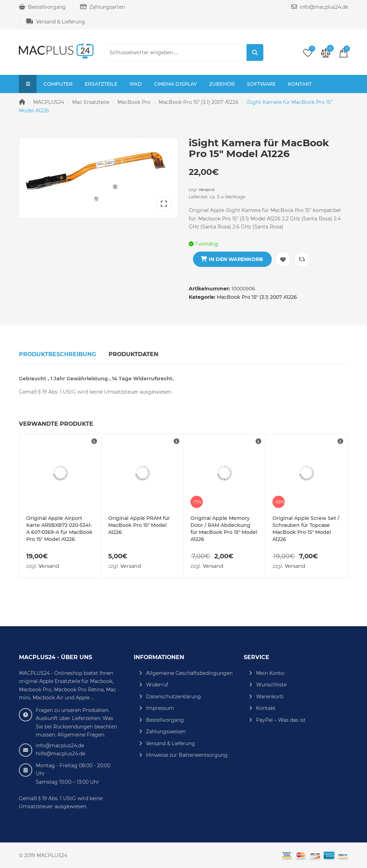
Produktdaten (133, 354)
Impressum (160, 708)
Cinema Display (175, 84)
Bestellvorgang (42, 7)
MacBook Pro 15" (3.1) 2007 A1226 (199, 102)
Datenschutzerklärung (174, 697)
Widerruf (157, 685)
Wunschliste (271, 685)
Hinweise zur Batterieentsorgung (187, 755)
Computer (58, 84)
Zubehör (222, 84)
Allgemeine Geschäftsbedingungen (189, 673)
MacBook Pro (134, 102)
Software (261, 84)
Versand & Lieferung (56, 22)
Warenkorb (270, 697)
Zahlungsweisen (166, 732)
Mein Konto (270, 673)
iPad (136, 84)
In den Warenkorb (236, 259)
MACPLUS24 (49, 102)
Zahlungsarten (103, 7)
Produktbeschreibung (57, 354)
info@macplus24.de (320, 7)
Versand (207, 190)
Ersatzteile (101, 84)
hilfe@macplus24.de (60, 754)
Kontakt (300, 84)
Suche (255, 52)
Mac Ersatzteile (91, 102)
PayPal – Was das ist (281, 720)
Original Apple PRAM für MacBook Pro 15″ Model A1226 (139, 525)
